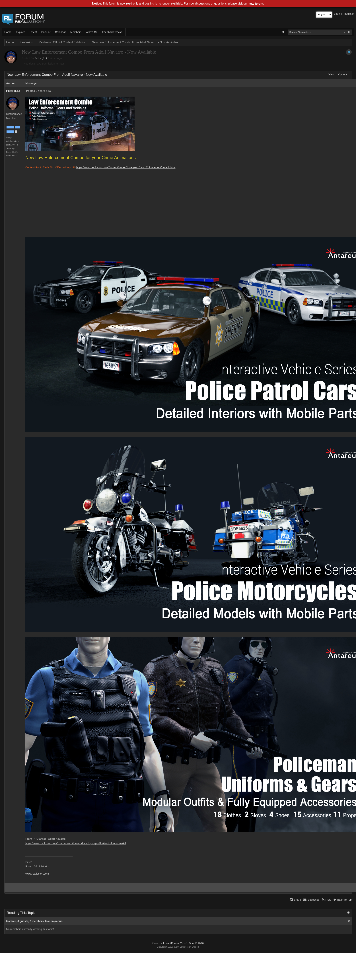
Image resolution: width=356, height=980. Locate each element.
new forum (256, 4)
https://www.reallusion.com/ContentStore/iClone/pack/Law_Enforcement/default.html (126, 167)
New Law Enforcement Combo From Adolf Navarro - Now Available (135, 42)
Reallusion (26, 42)
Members (76, 32)
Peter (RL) (41, 58)
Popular (46, 32)
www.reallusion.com (37, 874)
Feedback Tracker (113, 32)
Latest (33, 32)
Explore (20, 32)
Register (349, 14)
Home (8, 32)
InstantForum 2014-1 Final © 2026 (183, 943)
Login (337, 14)
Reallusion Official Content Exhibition (62, 42)
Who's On (92, 32)
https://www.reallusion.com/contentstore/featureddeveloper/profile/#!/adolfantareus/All (76, 843)
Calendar (60, 32)
